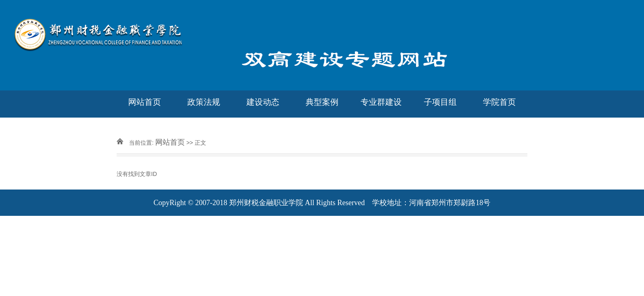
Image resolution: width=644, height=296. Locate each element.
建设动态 (263, 102)
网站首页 (145, 102)
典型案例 (322, 102)
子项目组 (440, 102)
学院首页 (499, 102)
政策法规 (204, 102)
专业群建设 (381, 102)
